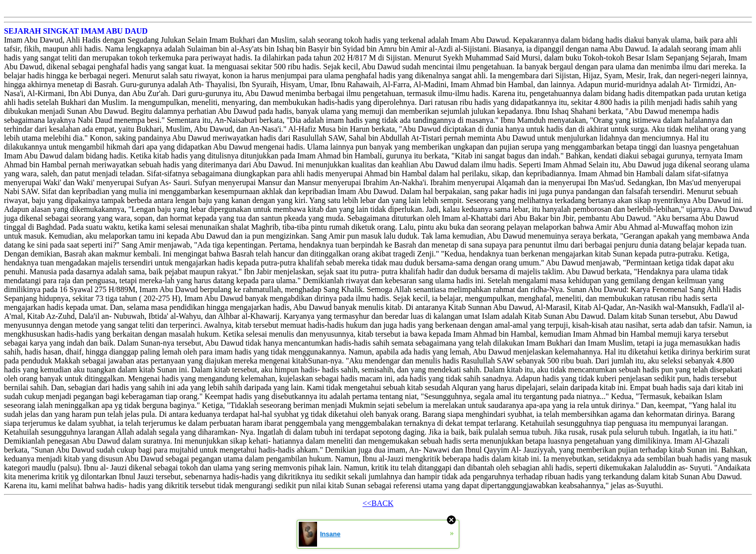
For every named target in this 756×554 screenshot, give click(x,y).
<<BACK (378, 503)
